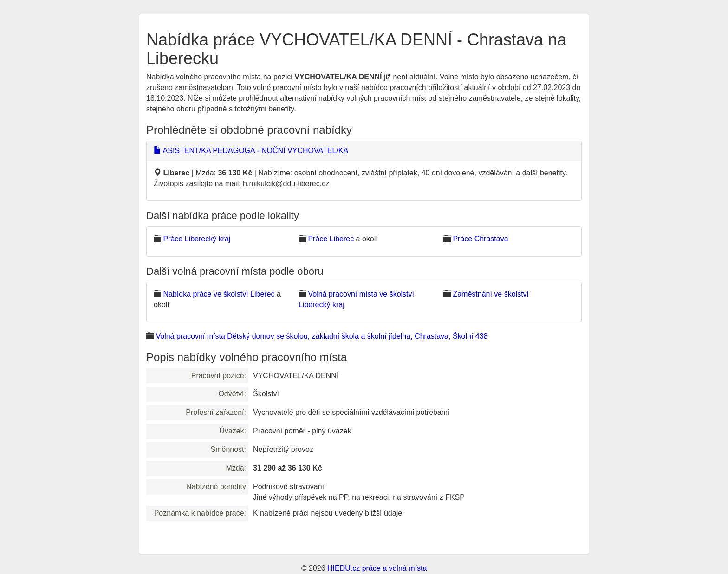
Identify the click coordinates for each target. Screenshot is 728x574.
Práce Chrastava (480, 239)
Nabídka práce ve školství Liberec (219, 294)
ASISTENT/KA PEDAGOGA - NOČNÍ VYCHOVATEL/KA (251, 151)
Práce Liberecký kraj (197, 239)
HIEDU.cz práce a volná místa (377, 568)
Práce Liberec (331, 239)
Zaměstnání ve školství (491, 294)
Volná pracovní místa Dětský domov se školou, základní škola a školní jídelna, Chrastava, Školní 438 (322, 336)
